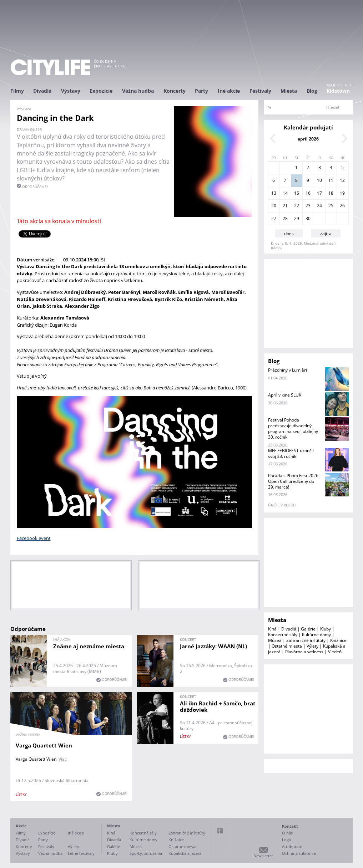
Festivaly (260, 91)
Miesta (289, 91)
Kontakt (290, 826)
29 (297, 218)
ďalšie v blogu (282, 505)
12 (342, 180)
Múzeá (275, 640)
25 (331, 206)
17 (319, 193)
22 (297, 206)
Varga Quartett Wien (44, 745)
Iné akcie (229, 91)
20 (274, 206)
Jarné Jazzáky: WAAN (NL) (213, 646)
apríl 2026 (308, 139)
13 (274, 193)
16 (308, 193)
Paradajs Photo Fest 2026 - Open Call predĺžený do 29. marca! (294, 481)
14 (285, 193)
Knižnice (338, 640)
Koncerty (175, 91)
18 (331, 193)
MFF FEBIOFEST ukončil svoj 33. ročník (291, 453)
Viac (63, 759)
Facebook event (34, 538)
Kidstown (338, 91)
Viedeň (335, 652)
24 (319, 206)
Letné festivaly (81, 853)
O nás (287, 833)
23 (308, 206)
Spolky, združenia (146, 853)
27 (274, 218)
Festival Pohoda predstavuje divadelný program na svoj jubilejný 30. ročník (293, 428)
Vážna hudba (138, 91)
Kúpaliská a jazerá (185, 853)
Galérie (308, 629)
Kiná (272, 629)
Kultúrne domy (316, 635)
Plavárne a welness (304, 652)
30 (308, 218)
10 (319, 180)
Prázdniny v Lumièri (288, 370)
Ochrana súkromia (299, 853)
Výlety (312, 646)
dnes (289, 233)
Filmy (17, 91)
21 (285, 206)
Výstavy (71, 91)
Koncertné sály (283, 635)
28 (285, 218)
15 (297, 193)
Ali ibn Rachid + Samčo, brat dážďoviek (218, 706)
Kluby (326, 629)
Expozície (101, 91)
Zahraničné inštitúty (306, 640)
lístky (21, 794)
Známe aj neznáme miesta (89, 646)
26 (342, 206)
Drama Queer (29, 129)
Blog (312, 91)
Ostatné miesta (287, 646)
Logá (286, 840)
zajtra (326, 233)
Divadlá (42, 91)
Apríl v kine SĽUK (285, 395)
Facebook (220, 831)
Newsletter (263, 856)
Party (201, 91)
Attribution (292, 846)
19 (342, 193)
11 (331, 180)
